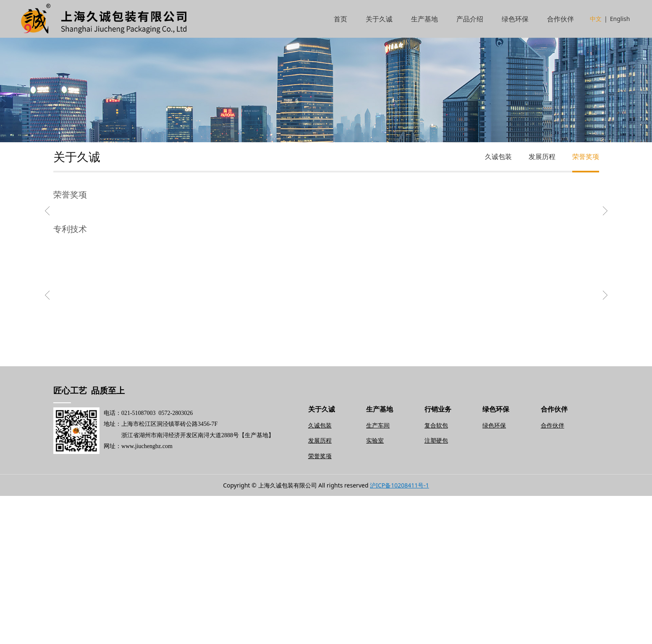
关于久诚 (379, 19)
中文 (596, 19)
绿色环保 (515, 19)
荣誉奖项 (586, 156)
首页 (340, 19)
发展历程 (542, 156)
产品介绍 (470, 19)
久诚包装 (498, 156)
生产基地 (424, 19)
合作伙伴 (560, 19)
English (620, 19)
